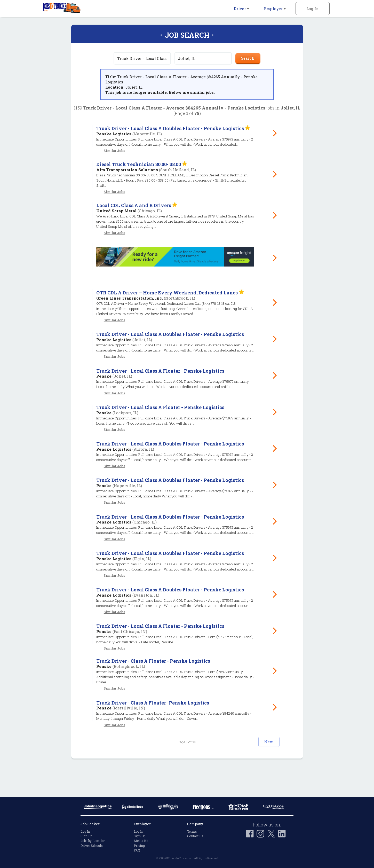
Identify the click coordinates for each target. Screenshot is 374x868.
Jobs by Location (93, 841)
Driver (241, 9)
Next (264, 772)
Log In (313, 9)
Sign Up (86, 836)
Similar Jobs (114, 160)
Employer (275, 9)
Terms (192, 831)
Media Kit (141, 841)
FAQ (137, 850)
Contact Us (195, 836)
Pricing (139, 846)
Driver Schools (92, 846)
